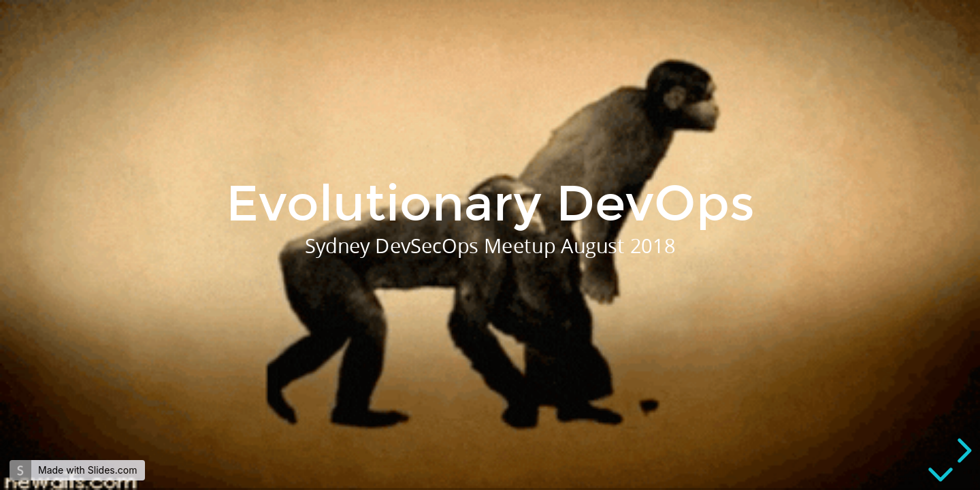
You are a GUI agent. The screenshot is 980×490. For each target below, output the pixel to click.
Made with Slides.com (87, 470)
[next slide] (962, 451)
